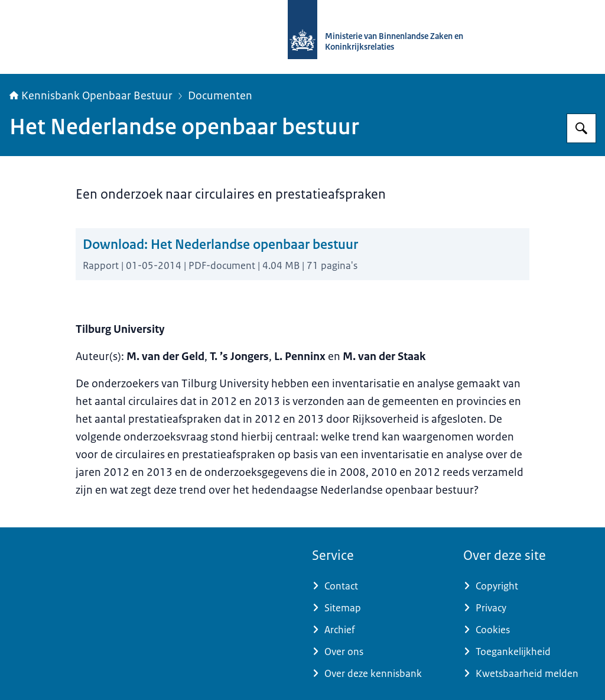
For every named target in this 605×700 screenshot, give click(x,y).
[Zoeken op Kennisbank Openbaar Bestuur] (581, 128)
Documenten (220, 96)
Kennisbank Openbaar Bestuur (91, 96)
